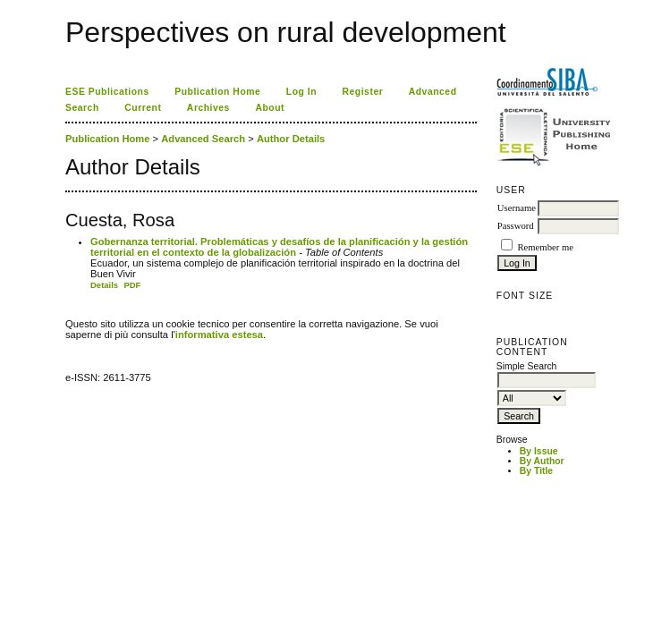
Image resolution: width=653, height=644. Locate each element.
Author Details (291, 139)
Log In (301, 92)
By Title (536, 471)
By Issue (539, 451)
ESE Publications (107, 92)
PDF (132, 285)
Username (517, 208)
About (270, 108)
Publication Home (217, 92)
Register (363, 92)
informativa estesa (219, 335)
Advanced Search (203, 139)
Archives (208, 108)
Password (516, 226)
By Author (542, 461)
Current (143, 108)
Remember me (545, 247)
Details (104, 285)
